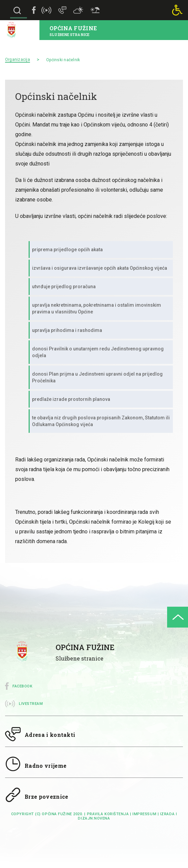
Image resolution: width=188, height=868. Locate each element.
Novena (102, 818)
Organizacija (18, 60)
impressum (144, 814)
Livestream (31, 704)
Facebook (22, 686)
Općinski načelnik (63, 60)
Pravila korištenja (108, 814)
